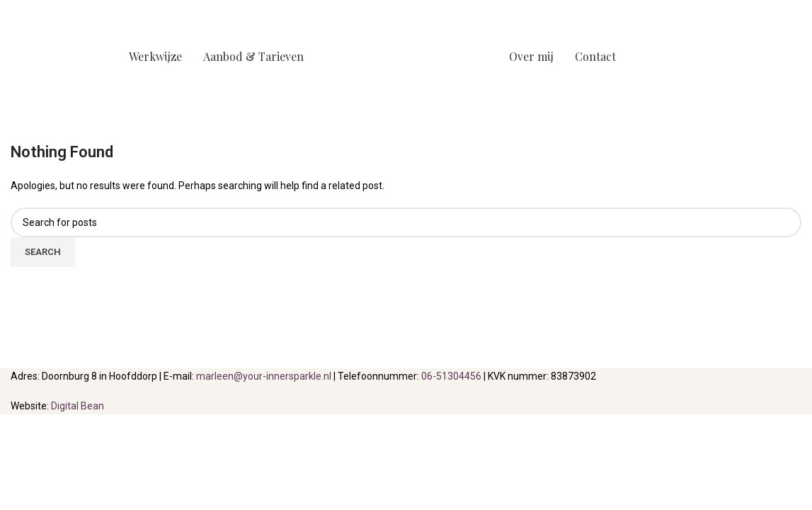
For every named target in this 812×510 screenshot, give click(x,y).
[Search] (406, 222)
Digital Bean (78, 406)
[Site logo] (406, 56)
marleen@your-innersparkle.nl (264, 376)
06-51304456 (451, 376)
